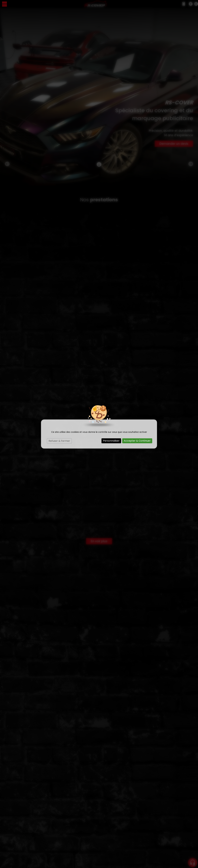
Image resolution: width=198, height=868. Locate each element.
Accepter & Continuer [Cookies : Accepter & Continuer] (137, 441)
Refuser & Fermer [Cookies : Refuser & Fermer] (59, 441)
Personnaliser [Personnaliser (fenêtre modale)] (111, 441)
